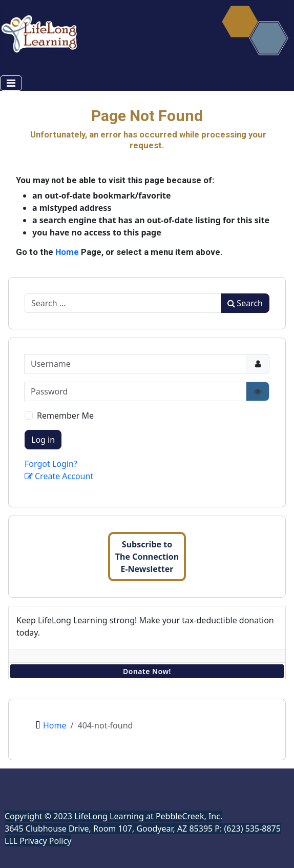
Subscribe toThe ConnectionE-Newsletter (147, 557)
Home (67, 252)
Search (245, 303)
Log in (43, 440)
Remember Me (65, 416)
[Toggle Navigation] (11, 83)
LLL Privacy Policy (38, 841)
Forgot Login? (51, 464)
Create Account (59, 476)
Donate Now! (147, 671)
